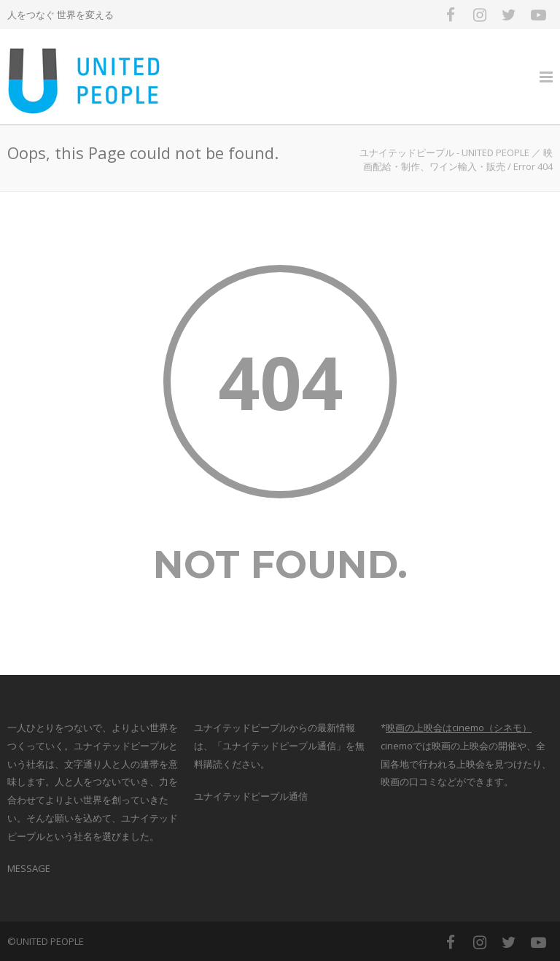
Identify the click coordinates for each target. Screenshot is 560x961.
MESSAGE (29, 868)
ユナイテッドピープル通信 (251, 796)
